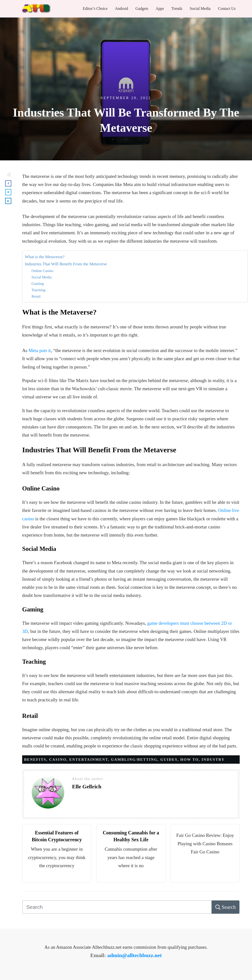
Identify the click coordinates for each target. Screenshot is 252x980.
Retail (36, 296)
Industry (213, 760)
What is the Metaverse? (45, 257)
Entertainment (89, 760)
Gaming (38, 283)
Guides (169, 760)
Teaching (38, 290)
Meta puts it (40, 350)
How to (190, 760)
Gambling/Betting (134, 760)
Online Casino (42, 271)
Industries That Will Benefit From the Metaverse (66, 264)
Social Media (42, 277)
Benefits (35, 760)
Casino (58, 760)
